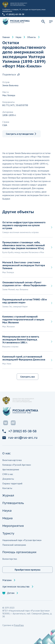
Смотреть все (27, 377)
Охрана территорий (12, 483)
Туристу (8, 533)
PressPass (19, 625)
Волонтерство (10, 559)
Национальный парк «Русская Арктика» (22, 540)
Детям (8, 593)
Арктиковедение (11, 469)
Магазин (7, 580)
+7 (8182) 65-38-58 (13, 14)
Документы (8, 479)
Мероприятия (13, 526)
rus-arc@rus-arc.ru (20, 438)
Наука (18, 37)
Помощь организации (19, 552)
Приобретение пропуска (27, 570)
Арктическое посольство (16, 587)
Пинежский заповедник (14, 545)
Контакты (7, 488)
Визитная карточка (12, 460)
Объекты (31, 37)
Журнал (8, 495)
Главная (6, 37)
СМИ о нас (8, 474)
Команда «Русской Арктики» (17, 465)
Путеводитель (13, 503)
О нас (7, 453)
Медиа (7, 518)
